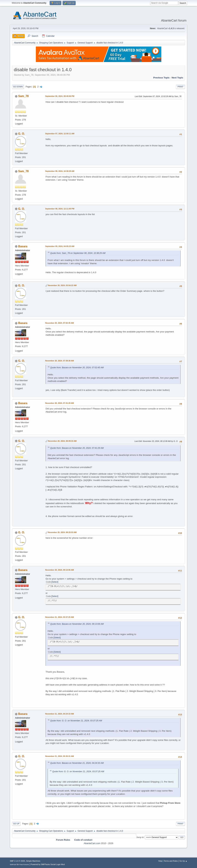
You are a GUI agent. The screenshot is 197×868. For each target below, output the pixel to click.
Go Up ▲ (183, 861)
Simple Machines (33, 861)
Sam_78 (23, 96)
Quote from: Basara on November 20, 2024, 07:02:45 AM (77, 368)
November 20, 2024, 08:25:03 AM (62, 532)
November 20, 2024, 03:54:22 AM (62, 285)
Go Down (18, 87)
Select (55, 582)
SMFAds (13, 864)
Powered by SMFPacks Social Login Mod (48, 864)
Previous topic (161, 78)
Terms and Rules (171, 861)
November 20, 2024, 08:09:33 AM (62, 441)
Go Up (16, 824)
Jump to (140, 837)
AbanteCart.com (92, 843)
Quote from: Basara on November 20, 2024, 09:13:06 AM (77, 624)
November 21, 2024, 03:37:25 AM (59, 617)
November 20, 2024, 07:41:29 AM (59, 403)
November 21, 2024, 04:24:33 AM (59, 714)
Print (180, 87)
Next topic (177, 78)
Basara (23, 246)
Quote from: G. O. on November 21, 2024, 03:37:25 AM (76, 721)
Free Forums (24, 864)
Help (160, 861)
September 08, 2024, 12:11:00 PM (60, 209)
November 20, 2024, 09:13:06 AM (59, 570)
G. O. (22, 134)
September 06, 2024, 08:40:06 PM (60, 96)
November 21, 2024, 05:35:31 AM (59, 756)
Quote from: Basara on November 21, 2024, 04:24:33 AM (77, 763)
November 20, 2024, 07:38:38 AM (59, 361)
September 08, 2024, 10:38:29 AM (60, 171)
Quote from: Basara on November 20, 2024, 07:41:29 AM (77, 448)
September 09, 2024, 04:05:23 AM (60, 246)
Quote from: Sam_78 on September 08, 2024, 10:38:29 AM (78, 253)
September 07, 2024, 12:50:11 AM (60, 134)
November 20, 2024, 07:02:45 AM (59, 323)
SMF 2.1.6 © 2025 (17, 861)
